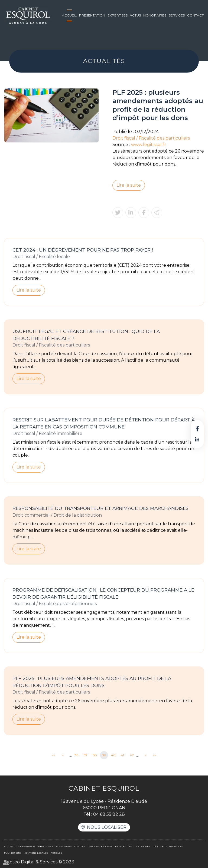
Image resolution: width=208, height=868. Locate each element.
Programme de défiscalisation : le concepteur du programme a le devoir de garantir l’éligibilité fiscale (103, 593)
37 (86, 755)
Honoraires (155, 15)
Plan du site (12, 853)
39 (104, 755)
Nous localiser (107, 827)
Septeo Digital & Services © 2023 (39, 862)
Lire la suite (129, 185)
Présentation (92, 15)
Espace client (124, 846)
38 (95, 755)
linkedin (197, 440)
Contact (195, 15)
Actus (135, 15)
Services (177, 15)
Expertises (118, 15)
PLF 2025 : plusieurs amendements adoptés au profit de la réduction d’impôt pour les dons (92, 682)
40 (113, 755)
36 (76, 755)
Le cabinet (143, 846)
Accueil (69, 15)
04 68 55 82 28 (109, 814)
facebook (197, 429)
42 (132, 755)
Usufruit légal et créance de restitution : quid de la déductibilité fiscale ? (86, 335)
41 (122, 755)
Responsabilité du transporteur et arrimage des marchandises (100, 508)
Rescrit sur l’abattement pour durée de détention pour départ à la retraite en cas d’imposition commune (104, 423)
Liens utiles (175, 846)
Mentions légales (36, 853)
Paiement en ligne (100, 846)
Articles (56, 853)
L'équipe (158, 846)
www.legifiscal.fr (149, 145)
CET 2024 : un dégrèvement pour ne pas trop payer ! (83, 250)
